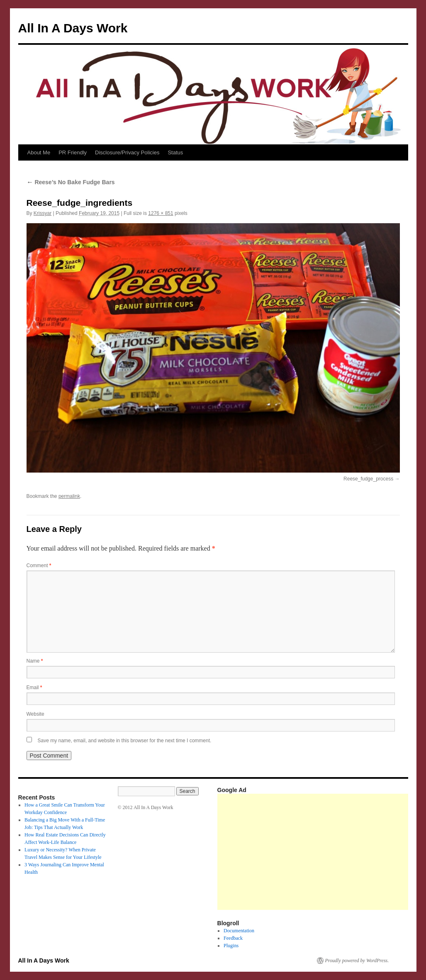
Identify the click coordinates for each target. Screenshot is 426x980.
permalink (69, 496)
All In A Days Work (73, 28)
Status (175, 152)
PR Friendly (73, 152)
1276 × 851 (161, 213)
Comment (39, 566)
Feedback (233, 938)
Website (35, 714)
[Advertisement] (322, 852)
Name (35, 661)
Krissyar (43, 213)
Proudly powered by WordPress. (357, 960)
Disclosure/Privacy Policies (127, 152)
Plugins (231, 946)
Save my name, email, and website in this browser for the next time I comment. (125, 741)
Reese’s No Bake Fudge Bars (71, 182)
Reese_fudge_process (368, 479)
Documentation (239, 931)
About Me (39, 152)
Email (34, 687)
